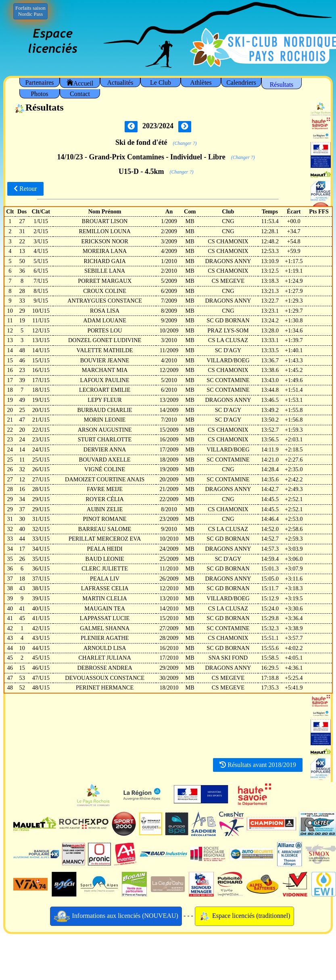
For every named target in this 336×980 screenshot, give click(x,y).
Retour (25, 189)
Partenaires (39, 83)
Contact (80, 94)
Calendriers (241, 83)
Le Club (161, 83)
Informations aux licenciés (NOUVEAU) (116, 916)
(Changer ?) (185, 143)
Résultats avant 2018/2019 (258, 765)
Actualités (120, 83)
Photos (40, 94)
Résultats (282, 85)
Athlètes (201, 83)
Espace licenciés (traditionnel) (244, 916)
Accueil (80, 83)
